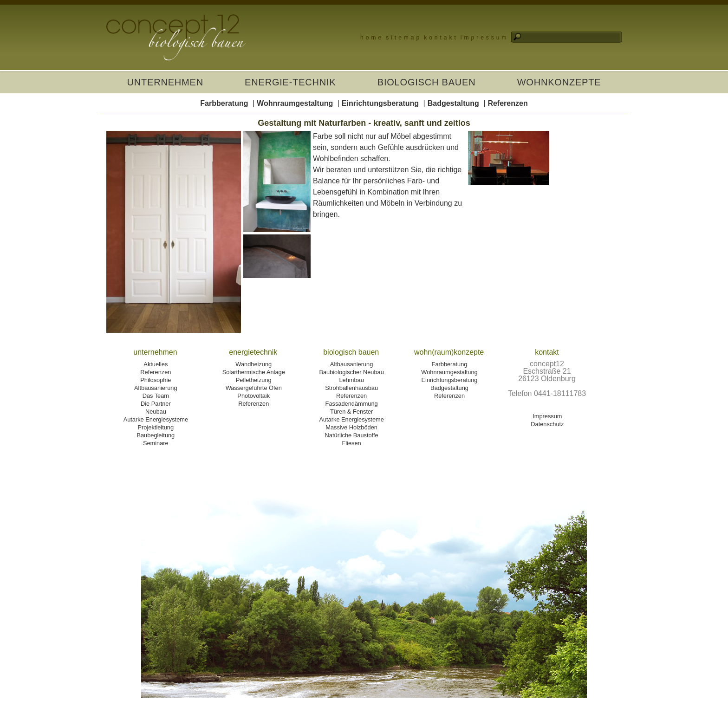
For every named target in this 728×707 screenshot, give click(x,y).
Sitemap (404, 38)
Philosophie (156, 380)
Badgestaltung (453, 103)
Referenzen (507, 103)
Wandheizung (253, 364)
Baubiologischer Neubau (351, 372)
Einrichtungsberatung (380, 103)
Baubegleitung (156, 435)
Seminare (156, 443)
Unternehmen (165, 82)
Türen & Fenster (351, 412)
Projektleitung (156, 427)
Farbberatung (224, 103)
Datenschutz (547, 424)
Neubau (156, 412)
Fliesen (351, 443)
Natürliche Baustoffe (352, 435)
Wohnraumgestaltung (295, 103)
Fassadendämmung (352, 404)
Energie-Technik (290, 82)
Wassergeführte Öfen (254, 388)
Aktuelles (156, 364)
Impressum (485, 38)
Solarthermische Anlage (254, 372)
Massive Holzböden (351, 427)
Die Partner (156, 404)
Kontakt (441, 38)
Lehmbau (351, 380)
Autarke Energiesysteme (156, 419)
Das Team (156, 396)
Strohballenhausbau (351, 388)
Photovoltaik (253, 396)
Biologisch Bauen (427, 82)
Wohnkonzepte (559, 82)
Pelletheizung (254, 380)
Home (372, 38)
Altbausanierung (156, 388)
